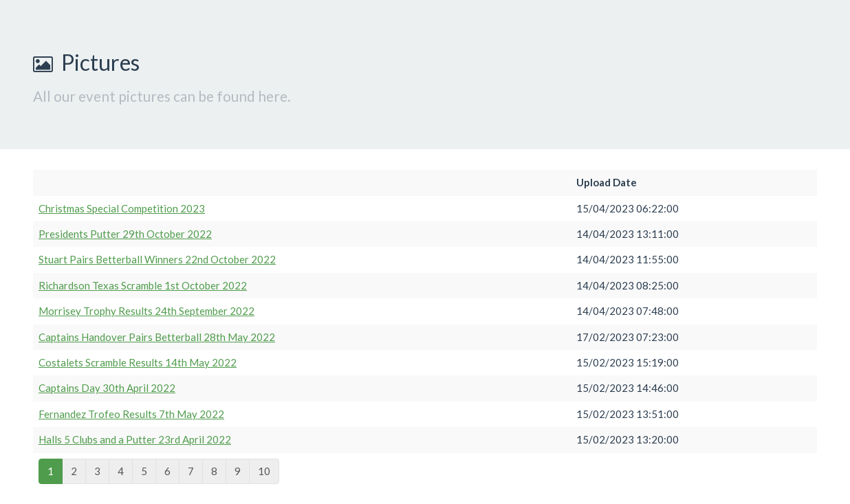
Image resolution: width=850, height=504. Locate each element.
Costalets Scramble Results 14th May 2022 (138, 362)
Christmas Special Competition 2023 (122, 208)
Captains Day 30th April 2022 (107, 388)
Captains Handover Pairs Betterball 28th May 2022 (157, 337)
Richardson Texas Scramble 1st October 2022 (143, 285)
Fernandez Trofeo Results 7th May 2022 (131, 414)
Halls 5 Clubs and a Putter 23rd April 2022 (135, 439)
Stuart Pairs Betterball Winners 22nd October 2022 (157, 259)
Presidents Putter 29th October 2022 (125, 234)
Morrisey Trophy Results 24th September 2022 (146, 311)
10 (264, 471)
